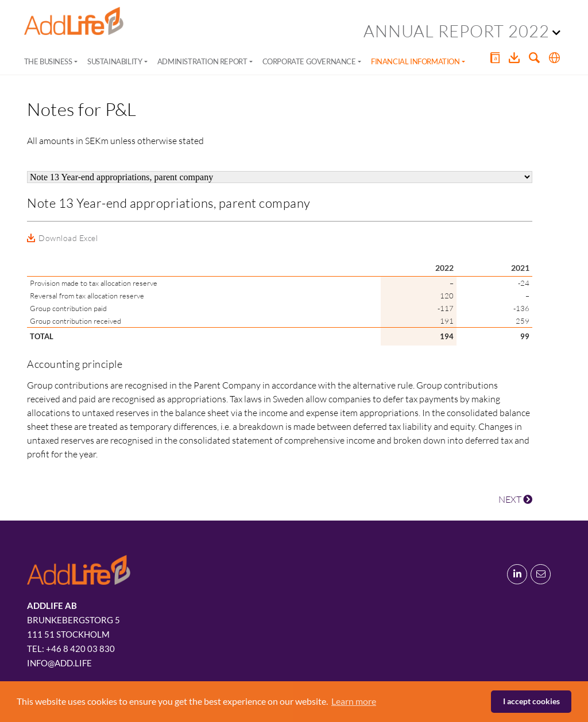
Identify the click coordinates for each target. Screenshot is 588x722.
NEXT (515, 499)
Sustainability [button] (115, 61)
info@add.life (59, 663)
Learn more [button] (354, 701)
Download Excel (68, 238)
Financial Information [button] (415, 61)
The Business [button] (48, 61)
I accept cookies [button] (531, 701)
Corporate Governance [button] (309, 61)
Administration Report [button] (202, 61)
